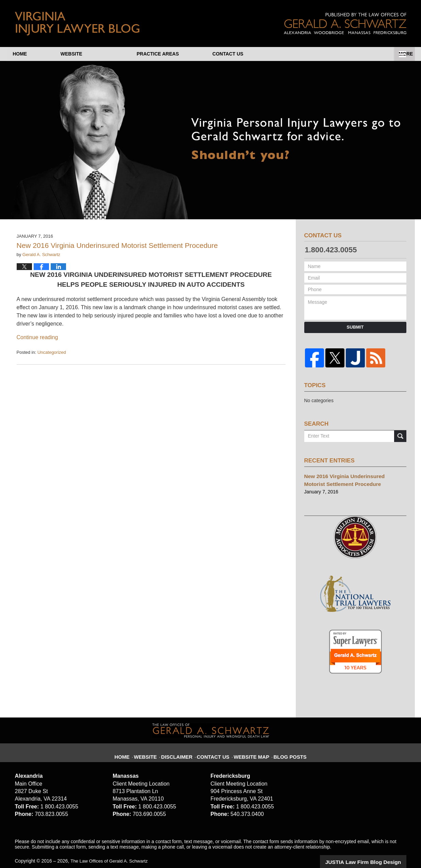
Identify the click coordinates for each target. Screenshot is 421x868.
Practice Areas (279, 54)
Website (113, 54)
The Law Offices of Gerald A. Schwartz (111, 853)
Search (400, 432)
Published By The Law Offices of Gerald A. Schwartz (345, 23)
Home (41, 54)
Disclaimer (183, 745)
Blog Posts (285, 745)
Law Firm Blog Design (374, 854)
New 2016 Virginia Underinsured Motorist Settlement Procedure (117, 245)
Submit (355, 327)
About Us (191, 54)
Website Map (250, 745)
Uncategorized (52, 352)
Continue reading (37, 337)
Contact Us (370, 54)
